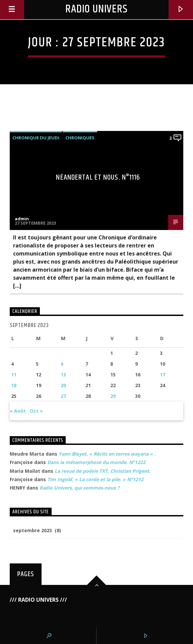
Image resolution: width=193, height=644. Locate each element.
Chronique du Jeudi (36, 138)
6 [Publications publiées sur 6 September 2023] (62, 364)
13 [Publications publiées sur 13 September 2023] (63, 375)
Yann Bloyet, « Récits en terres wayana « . (107, 454)
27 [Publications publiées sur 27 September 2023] (63, 396)
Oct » (36, 411)
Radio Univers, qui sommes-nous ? (80, 488)
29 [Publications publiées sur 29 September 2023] (113, 396)
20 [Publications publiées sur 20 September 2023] (63, 385)
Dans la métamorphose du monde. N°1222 (96, 462)
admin (22, 219)
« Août (18, 411)
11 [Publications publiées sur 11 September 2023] (14, 375)
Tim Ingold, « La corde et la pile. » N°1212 (95, 479)
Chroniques (80, 138)
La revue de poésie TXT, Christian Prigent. (103, 471)
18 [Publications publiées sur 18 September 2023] (14, 385)
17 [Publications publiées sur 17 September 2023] (163, 375)
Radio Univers (96, 9)
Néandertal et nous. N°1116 (98, 177)
